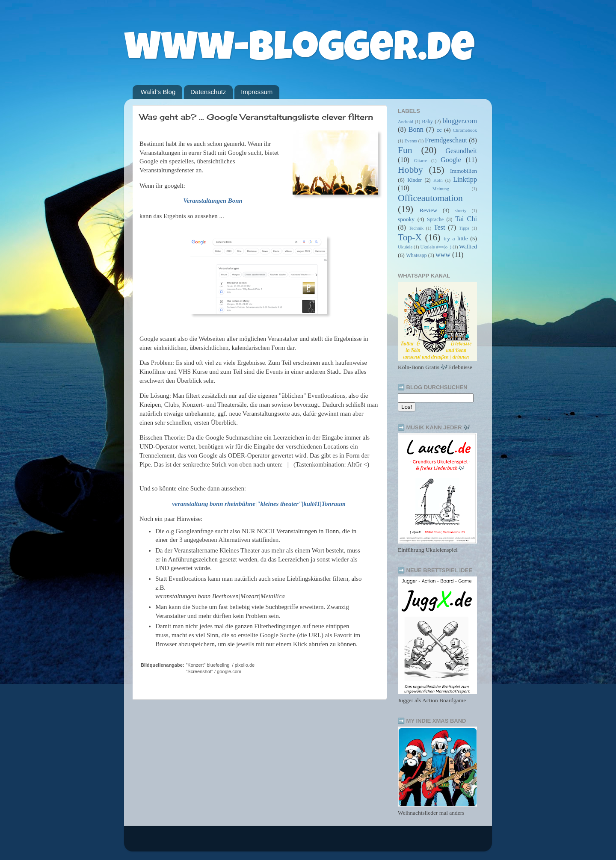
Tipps (464, 228)
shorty (461, 210)
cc (439, 130)
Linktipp (465, 180)
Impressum (257, 92)
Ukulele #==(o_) (436, 247)
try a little (456, 238)
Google (451, 160)
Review (428, 210)
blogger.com (460, 121)
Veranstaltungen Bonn (213, 201)
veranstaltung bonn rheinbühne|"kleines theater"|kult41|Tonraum (259, 504)
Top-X (410, 237)
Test (440, 228)
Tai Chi (466, 219)
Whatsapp (416, 255)
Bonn (416, 130)
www (443, 255)
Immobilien (463, 171)
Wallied (468, 247)
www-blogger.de (299, 51)
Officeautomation (430, 198)
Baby (427, 121)
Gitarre (421, 160)
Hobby (410, 170)
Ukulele (405, 247)
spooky (406, 219)
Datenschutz (208, 92)
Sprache (435, 219)
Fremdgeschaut (446, 140)
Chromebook (465, 130)
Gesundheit (461, 151)
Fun (405, 150)
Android (406, 121)
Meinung (441, 189)
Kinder (415, 180)
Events (410, 141)
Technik (416, 228)
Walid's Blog (158, 92)
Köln (438, 180)
